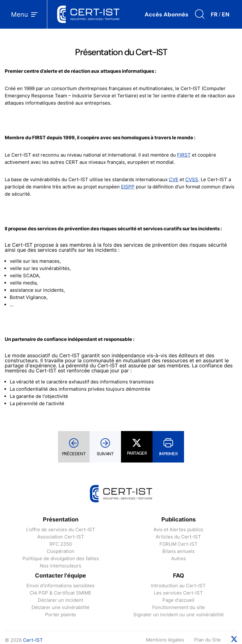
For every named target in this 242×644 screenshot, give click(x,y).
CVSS (192, 179)
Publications (179, 519)
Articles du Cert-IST (178, 537)
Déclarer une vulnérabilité (60, 607)
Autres (179, 558)
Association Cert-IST (61, 537)
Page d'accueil (178, 600)
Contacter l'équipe (60, 575)
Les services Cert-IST (178, 593)
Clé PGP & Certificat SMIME (60, 593)
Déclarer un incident (60, 600)
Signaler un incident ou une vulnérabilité (179, 615)
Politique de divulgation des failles (61, 558)
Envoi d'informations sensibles (60, 586)
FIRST (184, 155)
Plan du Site (207, 640)
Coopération (60, 551)
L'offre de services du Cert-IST (61, 529)
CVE (174, 179)
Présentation (61, 519)
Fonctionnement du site (179, 607)
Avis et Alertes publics (178, 529)
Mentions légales (165, 640)
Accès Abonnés (167, 14)
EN (226, 14)
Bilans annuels (179, 551)
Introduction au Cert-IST (178, 586)
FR (214, 14)
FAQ (179, 575)
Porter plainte (60, 615)
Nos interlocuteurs (60, 566)
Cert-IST (33, 640)
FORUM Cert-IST (179, 544)
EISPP (128, 187)
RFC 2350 (61, 544)
